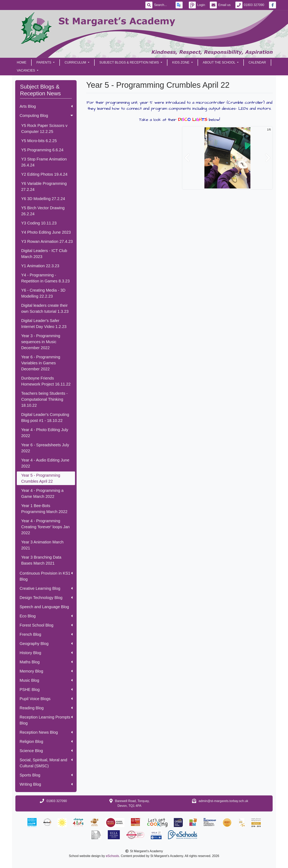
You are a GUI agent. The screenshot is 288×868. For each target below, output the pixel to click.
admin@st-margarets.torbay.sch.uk (223, 801)
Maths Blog (46, 662)
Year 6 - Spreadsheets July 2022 (45, 448)
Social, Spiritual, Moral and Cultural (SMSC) (46, 763)
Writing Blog (46, 784)
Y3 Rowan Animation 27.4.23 (47, 241)
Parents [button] (44, 62)
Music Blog (46, 680)
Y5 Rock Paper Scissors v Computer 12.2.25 (44, 129)
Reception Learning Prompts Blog (46, 720)
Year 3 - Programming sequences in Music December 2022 (41, 342)
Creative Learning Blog (46, 588)
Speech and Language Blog (44, 607)
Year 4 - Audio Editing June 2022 (45, 463)
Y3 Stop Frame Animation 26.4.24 (44, 162)
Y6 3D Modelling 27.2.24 (43, 199)
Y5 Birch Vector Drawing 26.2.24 (43, 211)
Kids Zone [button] (181, 62)
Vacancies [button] (26, 70)
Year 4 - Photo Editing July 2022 (45, 433)
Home (22, 62)
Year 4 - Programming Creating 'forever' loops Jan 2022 (45, 527)
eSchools (112, 856)
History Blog (46, 653)
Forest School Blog (46, 625)
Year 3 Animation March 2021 (42, 545)
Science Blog (46, 751)
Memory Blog (46, 671)
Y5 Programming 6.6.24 (42, 150)
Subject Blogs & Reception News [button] (130, 62)
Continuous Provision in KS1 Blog (46, 576)
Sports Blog (46, 775)
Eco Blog (46, 616)
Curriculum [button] (76, 62)
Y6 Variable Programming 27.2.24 (44, 186)
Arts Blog (46, 106)
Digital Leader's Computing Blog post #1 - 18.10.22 (45, 418)
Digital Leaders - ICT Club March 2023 (44, 254)
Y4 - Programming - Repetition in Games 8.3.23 (45, 278)
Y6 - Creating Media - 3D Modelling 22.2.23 (43, 293)
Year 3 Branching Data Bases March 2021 (41, 560)
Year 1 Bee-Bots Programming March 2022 (44, 509)
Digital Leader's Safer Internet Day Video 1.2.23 (44, 324)
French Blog (46, 634)
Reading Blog (46, 708)
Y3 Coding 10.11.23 (39, 223)
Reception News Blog (46, 732)
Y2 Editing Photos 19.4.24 (44, 174)
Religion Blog (46, 741)
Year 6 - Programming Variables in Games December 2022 (41, 363)
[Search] (162, 5)
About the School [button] (219, 62)
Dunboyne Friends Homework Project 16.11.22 (46, 381)
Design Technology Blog (46, 598)
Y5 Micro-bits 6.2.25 (39, 141)
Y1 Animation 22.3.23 (40, 266)
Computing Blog (47, 116)
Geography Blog (46, 644)
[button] (187, 158)
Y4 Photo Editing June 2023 (46, 232)
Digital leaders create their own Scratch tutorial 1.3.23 (45, 308)
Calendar (257, 62)
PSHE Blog (46, 690)
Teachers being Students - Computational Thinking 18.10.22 (44, 399)
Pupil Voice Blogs (46, 699)
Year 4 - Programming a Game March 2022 (42, 493)
